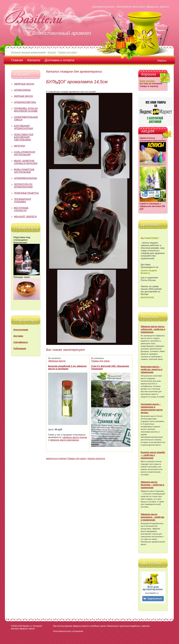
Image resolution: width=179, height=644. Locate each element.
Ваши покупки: (147, 81)
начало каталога (96, 458)
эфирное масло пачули (75, 437)
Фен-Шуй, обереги (25, 216)
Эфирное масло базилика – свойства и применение (152, 485)
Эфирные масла (24, 84)
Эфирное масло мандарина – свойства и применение (152, 517)
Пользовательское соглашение (68, 631)
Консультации (21, 330)
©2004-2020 (17, 626)
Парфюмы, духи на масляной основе (26, 110)
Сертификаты (21, 342)
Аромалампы (22, 90)
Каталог (34, 60)
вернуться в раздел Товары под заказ (66, 458)
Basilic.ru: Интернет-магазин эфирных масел (27, 627)
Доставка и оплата (59, 60)
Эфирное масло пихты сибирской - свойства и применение (153, 329)
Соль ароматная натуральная (25, 153)
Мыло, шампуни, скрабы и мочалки (26, 162)
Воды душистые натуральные (24, 171)
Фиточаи (19, 146)
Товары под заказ (100, 361)
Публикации (20, 349)
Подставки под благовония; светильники (24, 137)
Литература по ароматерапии (23, 186)
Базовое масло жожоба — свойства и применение (153, 455)
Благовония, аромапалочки (24, 127)
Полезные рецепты (26, 193)
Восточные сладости (21, 209)
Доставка (18, 336)
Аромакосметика (25, 102)
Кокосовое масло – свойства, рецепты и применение (152, 369)
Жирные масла (24, 96)
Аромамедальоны (26, 178)
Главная (17, 60)
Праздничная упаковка (22, 200)
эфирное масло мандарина (64, 440)
